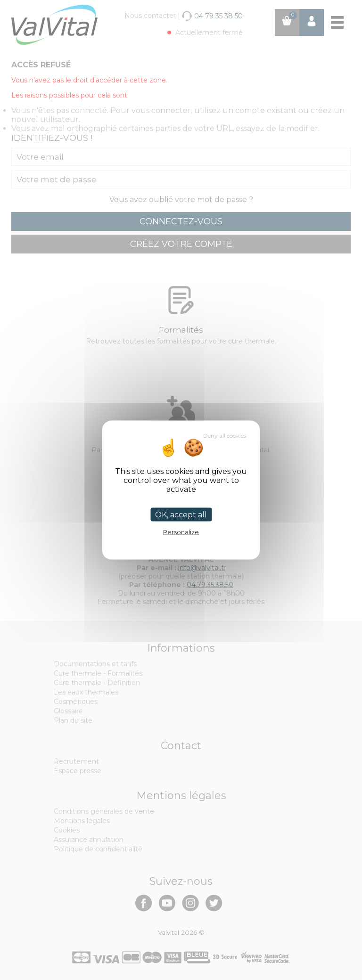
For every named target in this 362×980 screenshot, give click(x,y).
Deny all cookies (225, 436)
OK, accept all (181, 515)
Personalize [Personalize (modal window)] (181, 532)
